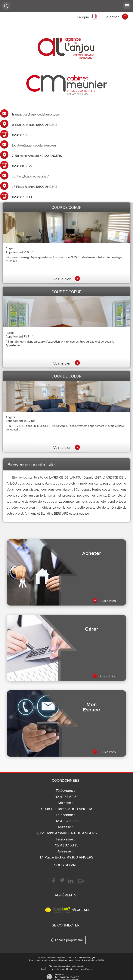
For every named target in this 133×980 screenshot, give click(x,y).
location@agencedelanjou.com (34, 145)
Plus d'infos (104, 600)
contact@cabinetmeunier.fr (31, 176)
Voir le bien (66, 279)
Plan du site (34, 960)
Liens (77, 960)
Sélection (112, 17)
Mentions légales (50, 960)
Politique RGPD (97, 960)
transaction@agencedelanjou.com (36, 114)
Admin (85, 960)
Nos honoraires (66, 960)
